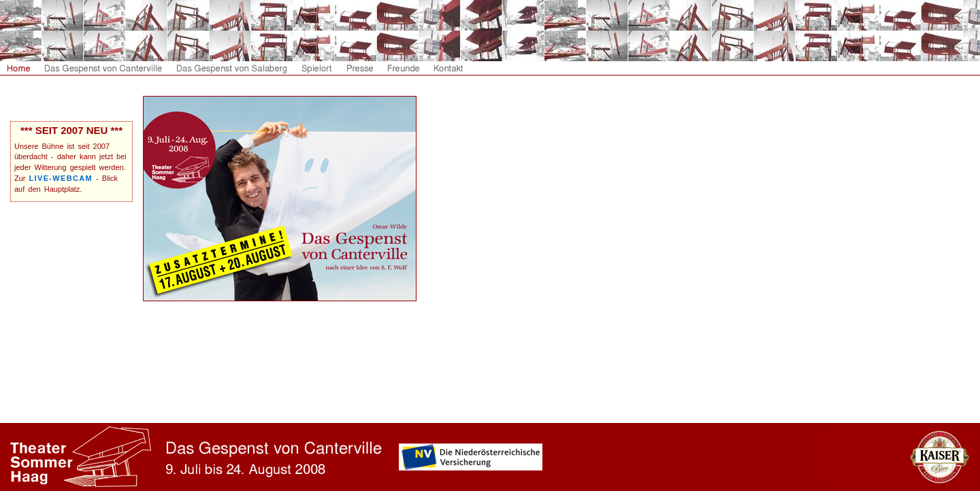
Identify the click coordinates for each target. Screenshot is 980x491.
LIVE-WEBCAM (61, 178)
